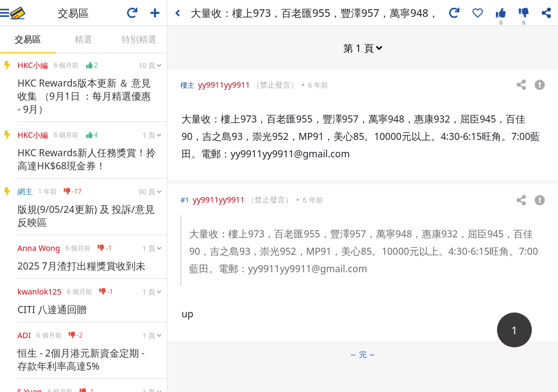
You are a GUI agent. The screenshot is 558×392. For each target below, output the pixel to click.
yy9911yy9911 (224, 85)
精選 (83, 39)
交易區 (28, 39)
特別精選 (139, 39)
